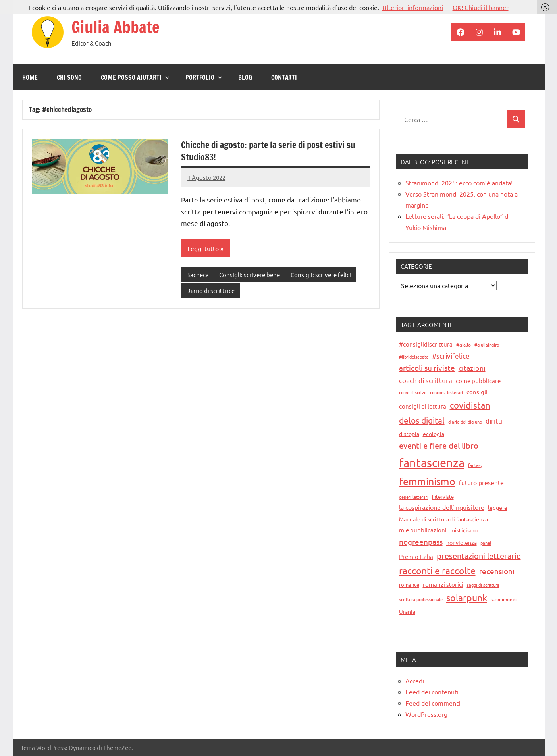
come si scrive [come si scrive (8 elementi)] (413, 392)
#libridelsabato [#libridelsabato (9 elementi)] (414, 357)
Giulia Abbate (116, 27)
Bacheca (198, 275)
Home (30, 77)
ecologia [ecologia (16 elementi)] (434, 434)
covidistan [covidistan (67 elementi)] (470, 405)
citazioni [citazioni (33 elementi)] (472, 368)
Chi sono (69, 77)
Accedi (415, 681)
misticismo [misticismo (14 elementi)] (464, 530)
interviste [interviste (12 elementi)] (443, 497)
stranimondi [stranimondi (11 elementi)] (504, 599)
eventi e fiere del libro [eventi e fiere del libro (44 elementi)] (439, 445)
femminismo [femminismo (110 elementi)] (427, 481)
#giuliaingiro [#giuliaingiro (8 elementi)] (487, 345)
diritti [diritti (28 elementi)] (494, 421)
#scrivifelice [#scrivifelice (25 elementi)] (451, 356)
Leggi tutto (203, 248)
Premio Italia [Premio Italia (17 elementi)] (416, 556)
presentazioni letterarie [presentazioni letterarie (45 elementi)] (479, 556)
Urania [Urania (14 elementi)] (407, 611)
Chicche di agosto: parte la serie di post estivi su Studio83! (268, 151)
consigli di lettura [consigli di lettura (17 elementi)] (423, 406)
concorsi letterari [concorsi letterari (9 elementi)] (446, 392)
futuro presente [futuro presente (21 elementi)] (481, 482)
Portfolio (204, 77)
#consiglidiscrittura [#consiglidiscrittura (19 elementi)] (426, 344)
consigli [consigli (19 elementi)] (477, 392)
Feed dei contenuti (432, 692)
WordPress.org (426, 714)
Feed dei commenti (433, 703)
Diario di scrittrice (210, 290)
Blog (245, 77)
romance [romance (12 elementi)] (409, 585)
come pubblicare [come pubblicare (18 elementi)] (478, 381)
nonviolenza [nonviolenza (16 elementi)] (462, 542)
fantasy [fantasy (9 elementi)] (475, 465)
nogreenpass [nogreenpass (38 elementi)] (421, 542)
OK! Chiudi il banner (481, 7)
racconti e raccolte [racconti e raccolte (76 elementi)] (437, 570)
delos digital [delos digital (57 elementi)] (422, 420)
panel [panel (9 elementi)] (486, 543)
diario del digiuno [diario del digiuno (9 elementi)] (465, 422)
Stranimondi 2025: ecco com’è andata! (459, 183)
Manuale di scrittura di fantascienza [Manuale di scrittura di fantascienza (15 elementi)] (443, 519)
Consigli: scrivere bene (250, 275)
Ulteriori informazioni (413, 7)
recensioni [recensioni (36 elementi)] (497, 571)
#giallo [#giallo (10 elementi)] (464, 345)
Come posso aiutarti (135, 77)
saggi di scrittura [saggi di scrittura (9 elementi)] (483, 585)
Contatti (284, 77)
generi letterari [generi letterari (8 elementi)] (414, 497)
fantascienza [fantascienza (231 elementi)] (432, 463)
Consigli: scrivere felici (321, 275)
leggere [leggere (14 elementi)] (498, 507)
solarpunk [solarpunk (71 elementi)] (467, 597)
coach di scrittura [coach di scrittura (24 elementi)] (426, 380)
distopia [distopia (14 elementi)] (409, 434)
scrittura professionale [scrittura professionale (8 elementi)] (421, 599)
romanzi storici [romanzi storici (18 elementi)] (443, 584)
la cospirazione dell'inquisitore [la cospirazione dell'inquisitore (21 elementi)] (442, 507)
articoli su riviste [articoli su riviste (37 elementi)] (427, 368)
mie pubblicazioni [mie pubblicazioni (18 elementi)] (423, 530)
